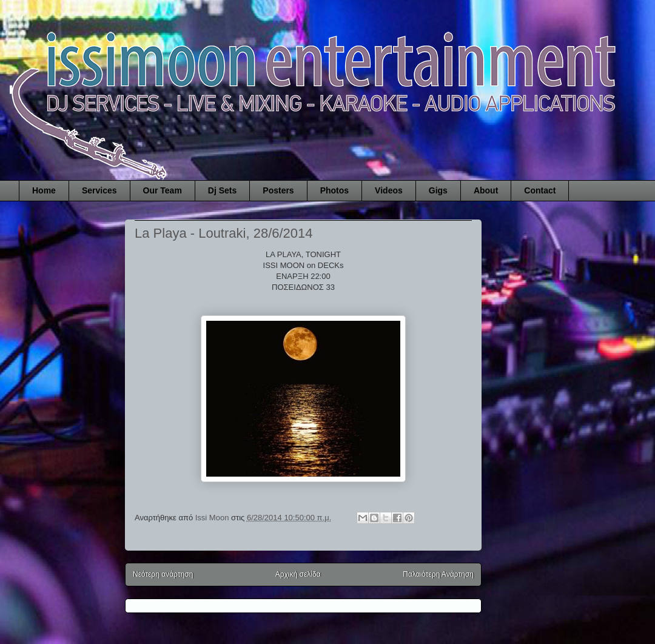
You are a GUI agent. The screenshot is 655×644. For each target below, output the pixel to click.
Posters (278, 190)
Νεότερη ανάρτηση (163, 574)
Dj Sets (222, 190)
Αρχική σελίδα (298, 574)
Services (99, 190)
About (486, 190)
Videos (389, 190)
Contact (540, 190)
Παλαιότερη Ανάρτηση (438, 574)
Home (44, 190)
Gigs (438, 190)
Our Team (163, 190)
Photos (334, 190)
